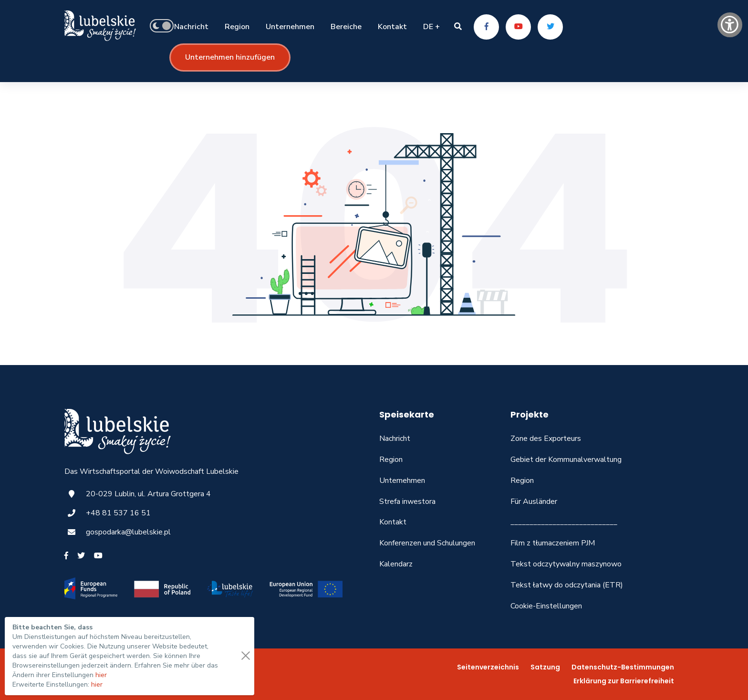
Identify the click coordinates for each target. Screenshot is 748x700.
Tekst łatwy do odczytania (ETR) (567, 585)
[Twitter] (550, 27)
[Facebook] (486, 27)
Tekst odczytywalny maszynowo (566, 564)
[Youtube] (518, 27)
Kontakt (392, 27)
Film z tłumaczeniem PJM (553, 543)
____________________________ (564, 522)
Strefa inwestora (407, 501)
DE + (431, 27)
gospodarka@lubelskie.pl (128, 532)
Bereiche (346, 27)
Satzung (545, 667)
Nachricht (191, 27)
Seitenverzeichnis (488, 667)
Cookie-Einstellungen (546, 606)
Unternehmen (290, 27)
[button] (162, 26)
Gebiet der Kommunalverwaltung (566, 460)
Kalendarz (396, 564)
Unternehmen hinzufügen (230, 57)
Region (237, 27)
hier (101, 675)
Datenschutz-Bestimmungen (623, 667)
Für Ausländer (534, 501)
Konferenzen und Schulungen (427, 543)
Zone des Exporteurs (546, 439)
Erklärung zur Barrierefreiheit (624, 681)
